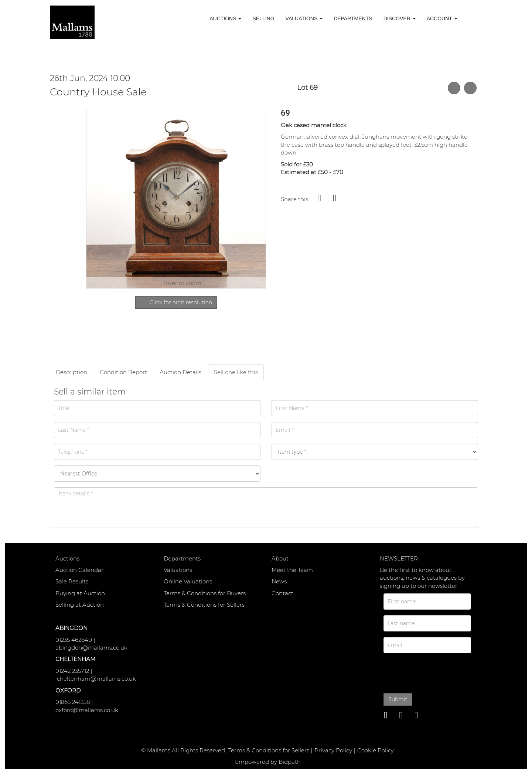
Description (71, 372)
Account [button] (442, 18)
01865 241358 (73, 702)
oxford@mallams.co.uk (87, 710)
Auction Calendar (79, 570)
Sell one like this (236, 372)
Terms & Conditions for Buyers (205, 593)
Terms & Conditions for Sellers (204, 605)
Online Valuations (188, 581)
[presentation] (435, 672)
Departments (353, 18)
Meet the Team (292, 570)
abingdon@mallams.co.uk (91, 648)
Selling (263, 18)
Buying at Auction (80, 593)
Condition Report (123, 372)
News (279, 581)
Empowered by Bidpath (268, 762)
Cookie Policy (376, 750)
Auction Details (180, 372)
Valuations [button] (304, 18)
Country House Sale (98, 92)
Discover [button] (400, 18)
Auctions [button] (225, 18)
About (280, 558)
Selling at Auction (80, 605)
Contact (282, 593)
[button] (473, 18)
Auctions (67, 558)
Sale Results (72, 581)
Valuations (178, 570)
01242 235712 (72, 671)
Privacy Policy (333, 750)
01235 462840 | (75, 640)
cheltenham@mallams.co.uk (96, 679)
